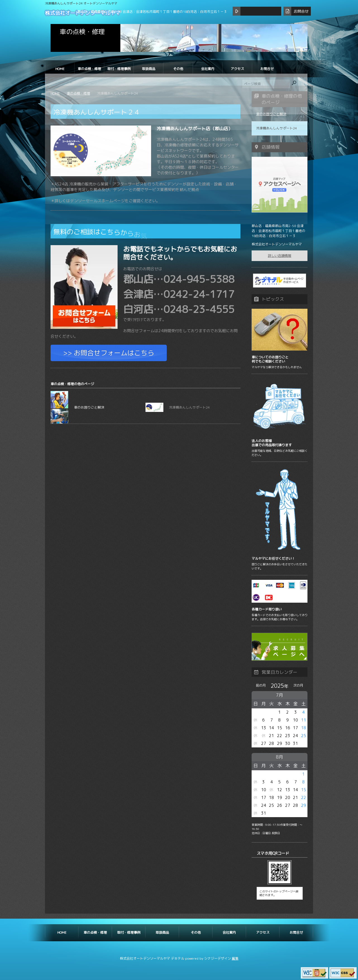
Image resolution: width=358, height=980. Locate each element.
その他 (178, 69)
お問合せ (267, 69)
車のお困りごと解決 (77, 407)
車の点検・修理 (89, 69)
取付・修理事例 (119, 69)
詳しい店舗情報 (280, 256)
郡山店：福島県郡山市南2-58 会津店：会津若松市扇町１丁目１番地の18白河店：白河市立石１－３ (152, 12)
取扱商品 (149, 69)
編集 (235, 958)
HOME (60, 69)
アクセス (237, 69)
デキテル (178, 958)
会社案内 (208, 69)
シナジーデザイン (218, 958)
